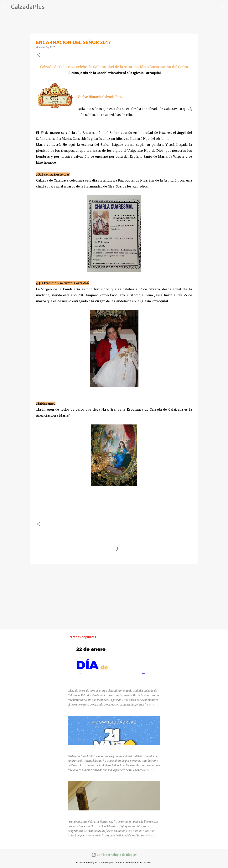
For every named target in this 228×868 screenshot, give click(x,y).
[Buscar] (50, 7)
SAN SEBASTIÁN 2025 (82, 814)
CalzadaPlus (28, 7)
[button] (38, 55)
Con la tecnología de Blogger (114, 855)
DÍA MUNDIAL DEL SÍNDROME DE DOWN (93, 748)
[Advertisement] (114, 596)
